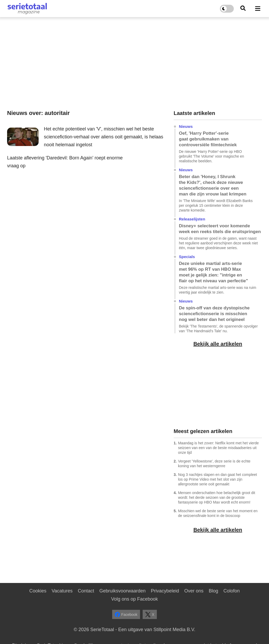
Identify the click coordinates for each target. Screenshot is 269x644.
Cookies (38, 591)
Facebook (126, 615)
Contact (86, 591)
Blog (213, 591)
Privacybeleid (165, 591)
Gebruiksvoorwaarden (122, 591)
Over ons (194, 591)
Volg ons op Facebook (134, 599)
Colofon (231, 591)
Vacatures (62, 591)
